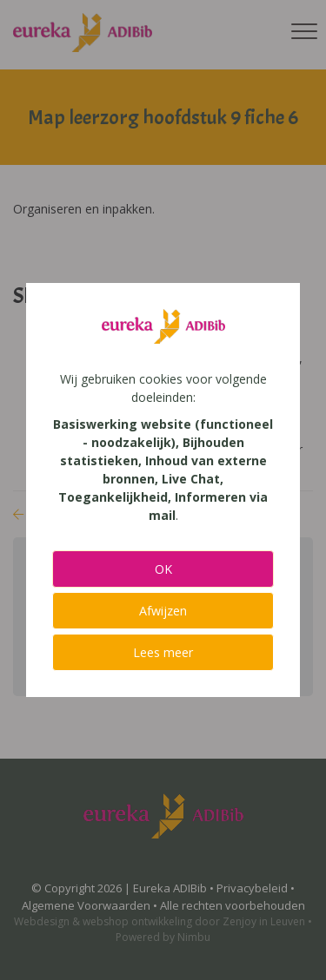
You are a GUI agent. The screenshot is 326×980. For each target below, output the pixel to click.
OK (163, 569)
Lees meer (163, 652)
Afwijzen (163, 611)
